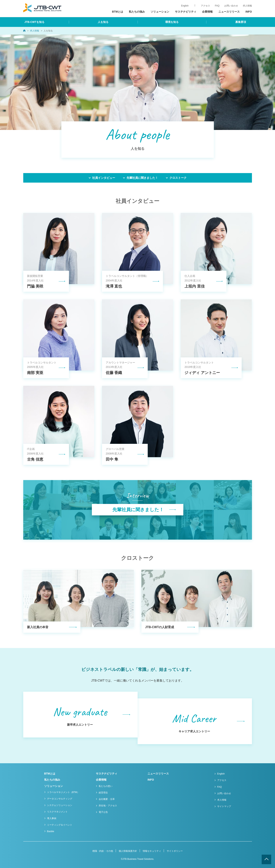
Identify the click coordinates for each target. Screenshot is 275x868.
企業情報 (101, 780)
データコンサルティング (60, 799)
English (221, 774)
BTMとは (118, 12)
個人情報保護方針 (128, 851)
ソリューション (54, 786)
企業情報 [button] (207, 12)
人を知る (103, 22)
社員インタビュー (104, 178)
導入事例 (52, 818)
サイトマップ (224, 806)
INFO (249, 12)
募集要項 (241, 22)
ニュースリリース (229, 12)
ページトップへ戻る (266, 859)
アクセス (222, 780)
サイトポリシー (175, 851)
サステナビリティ (186, 12)
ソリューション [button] (160, 12)
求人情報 (247, 6)
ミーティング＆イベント (60, 825)
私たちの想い (106, 786)
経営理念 (103, 793)
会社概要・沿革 (107, 799)
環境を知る (172, 22)
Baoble (51, 831)
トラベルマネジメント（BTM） (63, 792)
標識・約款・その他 (103, 851)
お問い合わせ (224, 793)
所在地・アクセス (108, 806)
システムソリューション (60, 805)
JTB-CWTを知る (34, 22)
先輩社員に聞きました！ (142, 178)
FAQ (220, 787)
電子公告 (103, 812)
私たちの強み (137, 12)
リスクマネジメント (57, 812)
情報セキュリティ (152, 851)
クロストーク (178, 178)
